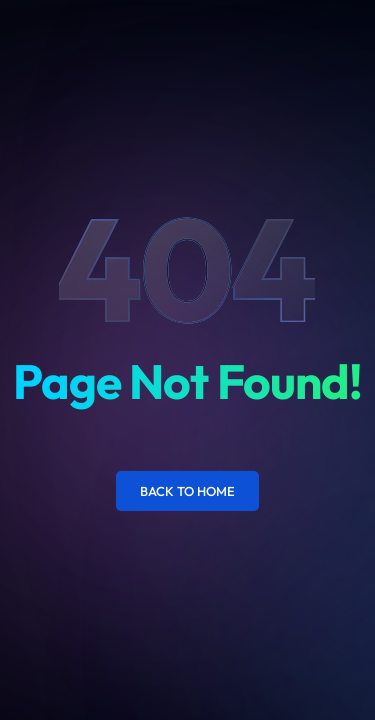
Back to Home (187, 491)
